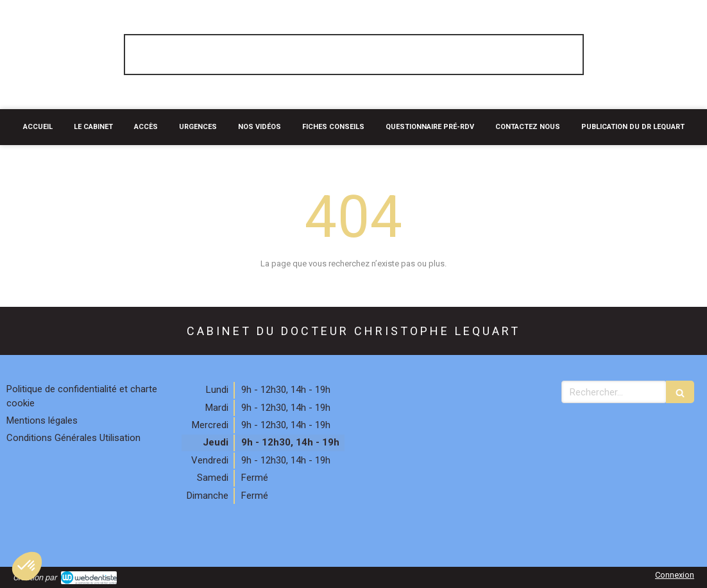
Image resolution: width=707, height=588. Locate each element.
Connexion (675, 575)
